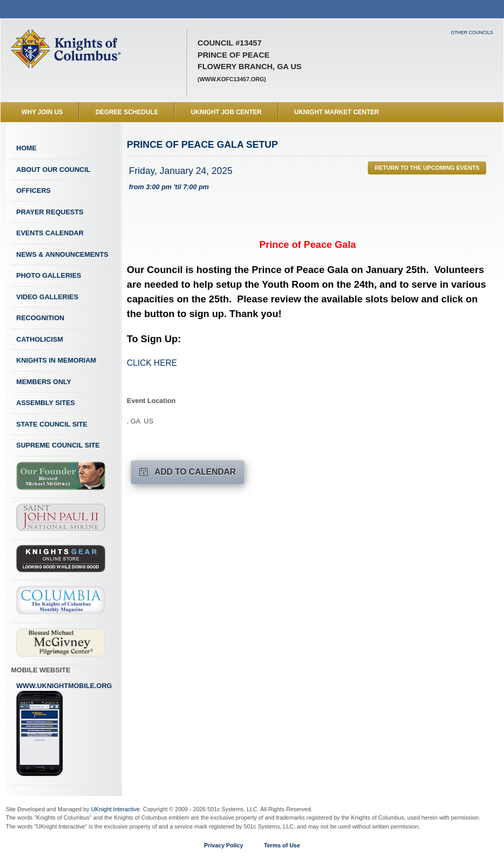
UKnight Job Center (226, 112)
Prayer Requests (50, 212)
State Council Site (52, 424)
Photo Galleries (49, 275)
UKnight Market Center (337, 112)
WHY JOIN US (42, 112)
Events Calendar (50, 233)
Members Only (44, 382)
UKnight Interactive (116, 809)
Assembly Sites (46, 403)
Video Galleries (47, 297)
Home (26, 148)
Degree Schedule (127, 112)
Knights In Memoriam (56, 360)
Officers (34, 190)
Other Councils (472, 32)
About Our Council (53, 170)
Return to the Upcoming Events (427, 168)
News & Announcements (62, 254)
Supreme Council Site (58, 445)
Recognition (40, 318)
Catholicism (40, 339)
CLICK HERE (152, 363)
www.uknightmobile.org (64, 729)
